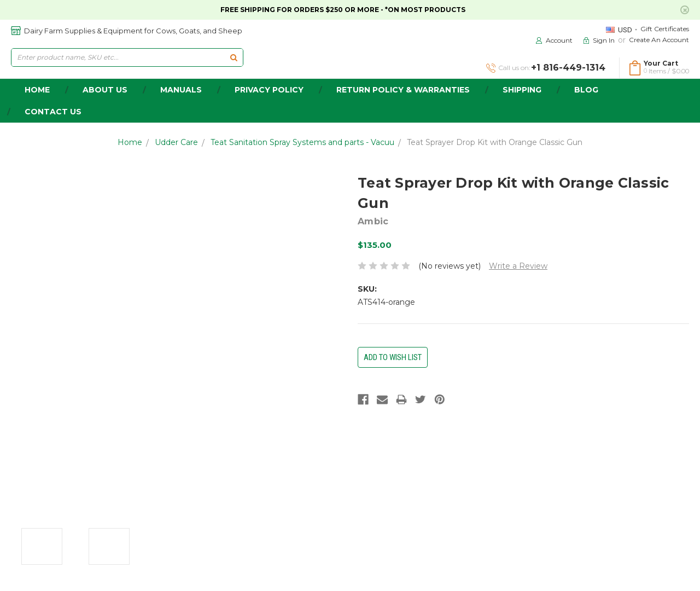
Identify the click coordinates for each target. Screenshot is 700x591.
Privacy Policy (269, 90)
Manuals (181, 90)
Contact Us (53, 112)
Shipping (522, 90)
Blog (586, 90)
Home (130, 142)
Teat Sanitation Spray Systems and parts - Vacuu (302, 142)
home (37, 90)
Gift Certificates (665, 29)
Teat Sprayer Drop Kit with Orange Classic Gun (495, 142)
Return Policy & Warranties (403, 90)
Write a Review (518, 266)
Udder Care (176, 142)
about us (105, 90)
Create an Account (659, 40)
